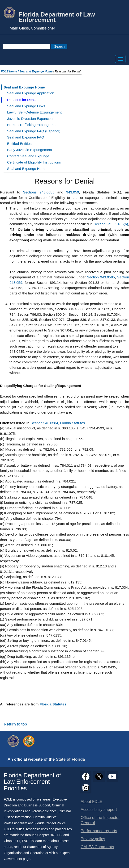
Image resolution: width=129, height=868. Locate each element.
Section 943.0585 (101, 277)
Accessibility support (99, 810)
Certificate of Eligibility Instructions (34, 162)
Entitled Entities (19, 144)
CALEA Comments (97, 847)
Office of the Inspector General (100, 820)
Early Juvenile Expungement (30, 150)
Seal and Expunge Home (36, 71)
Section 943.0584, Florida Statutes (58, 423)
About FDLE (91, 802)
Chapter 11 (12, 841)
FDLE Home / (10, 71)
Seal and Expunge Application (31, 93)
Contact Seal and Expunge (28, 156)
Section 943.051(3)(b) (111, 224)
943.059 (73, 192)
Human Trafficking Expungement (33, 125)
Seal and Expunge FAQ (26, 137)
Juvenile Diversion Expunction (31, 119)
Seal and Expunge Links (26, 106)
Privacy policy (93, 839)
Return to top (15, 724)
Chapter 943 (46, 835)
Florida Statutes (53, 704)
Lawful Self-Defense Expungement (34, 112)
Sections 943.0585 (39, 192)
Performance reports (99, 831)
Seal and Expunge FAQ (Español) (34, 131)
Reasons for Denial (22, 100)
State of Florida (70, 759)
